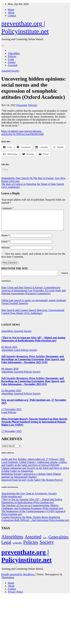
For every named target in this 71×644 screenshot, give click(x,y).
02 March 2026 (9, 351)
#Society (33, 105)
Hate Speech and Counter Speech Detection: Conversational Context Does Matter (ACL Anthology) (33, 316)
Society (12, 62)
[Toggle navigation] (3, 46)
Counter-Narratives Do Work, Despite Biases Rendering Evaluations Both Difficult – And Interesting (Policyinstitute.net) (35, 523)
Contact (12, 16)
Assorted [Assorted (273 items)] (33, 541)
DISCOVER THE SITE (15, 272)
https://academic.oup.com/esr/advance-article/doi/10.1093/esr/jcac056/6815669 (22, 133)
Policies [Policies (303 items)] (31, 546)
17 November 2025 (11, 413)
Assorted (13, 65)
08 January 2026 (10, 373)
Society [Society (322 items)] (47, 546)
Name (5, 239)
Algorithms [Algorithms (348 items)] (12, 541)
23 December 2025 (11, 395)
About (11, 13)
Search (65, 277)
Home (11, 10)
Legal (11, 59)
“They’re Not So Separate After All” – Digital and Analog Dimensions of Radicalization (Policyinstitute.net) (33, 343)
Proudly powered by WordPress (18, 578)
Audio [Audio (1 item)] (45, 542)
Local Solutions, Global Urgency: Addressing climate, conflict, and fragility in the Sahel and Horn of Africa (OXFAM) (34, 468)
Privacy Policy (16, 596)
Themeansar (8, 581)
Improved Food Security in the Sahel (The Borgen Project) (32, 484)
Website (5, 251)
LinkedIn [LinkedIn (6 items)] (17, 547)
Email (5, 245)
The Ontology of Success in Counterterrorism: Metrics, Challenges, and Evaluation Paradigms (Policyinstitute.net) (32, 511)
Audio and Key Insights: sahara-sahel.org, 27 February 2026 (33, 463)
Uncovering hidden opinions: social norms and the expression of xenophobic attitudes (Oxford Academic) (34, 88)
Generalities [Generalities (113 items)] (59, 541)
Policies (12, 56)
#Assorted (22, 105)
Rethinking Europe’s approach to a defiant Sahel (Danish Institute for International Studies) (31, 479)
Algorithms (14, 53)
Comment (7, 208)
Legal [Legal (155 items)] (6, 546)
